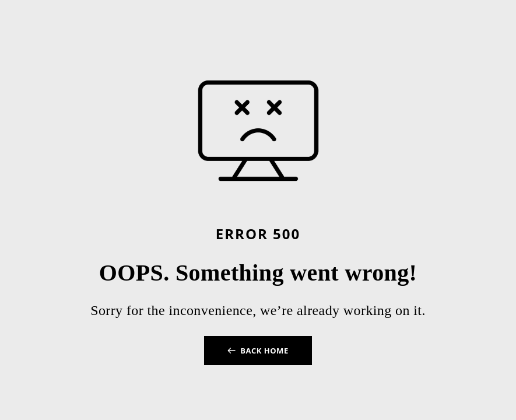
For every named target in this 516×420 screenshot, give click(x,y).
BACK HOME (264, 351)
